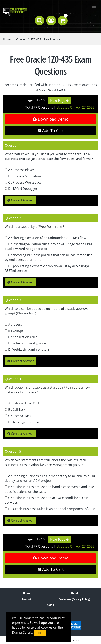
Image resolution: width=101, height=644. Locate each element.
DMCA (50, 605)
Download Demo (51, 119)
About (74, 593)
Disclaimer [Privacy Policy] (74, 599)
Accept (40, 633)
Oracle (21, 39)
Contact (27, 599)
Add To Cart (51, 130)
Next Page (60, 101)
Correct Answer (21, 200)
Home (7, 39)
